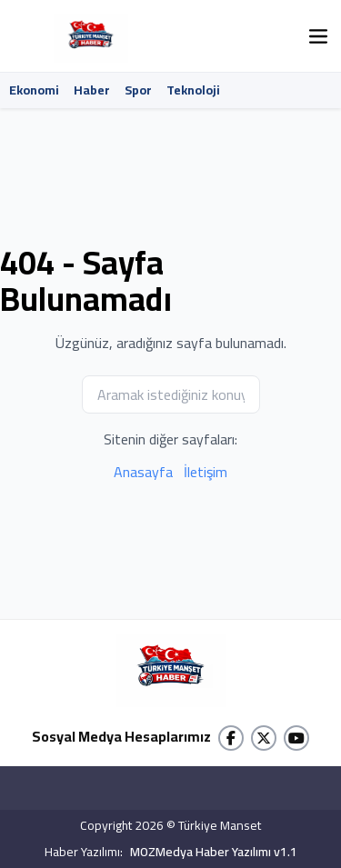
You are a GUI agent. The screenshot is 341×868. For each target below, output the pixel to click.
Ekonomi (34, 90)
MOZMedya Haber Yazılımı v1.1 (214, 852)
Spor (138, 90)
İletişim (206, 472)
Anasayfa (143, 472)
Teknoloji (193, 90)
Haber (92, 90)
